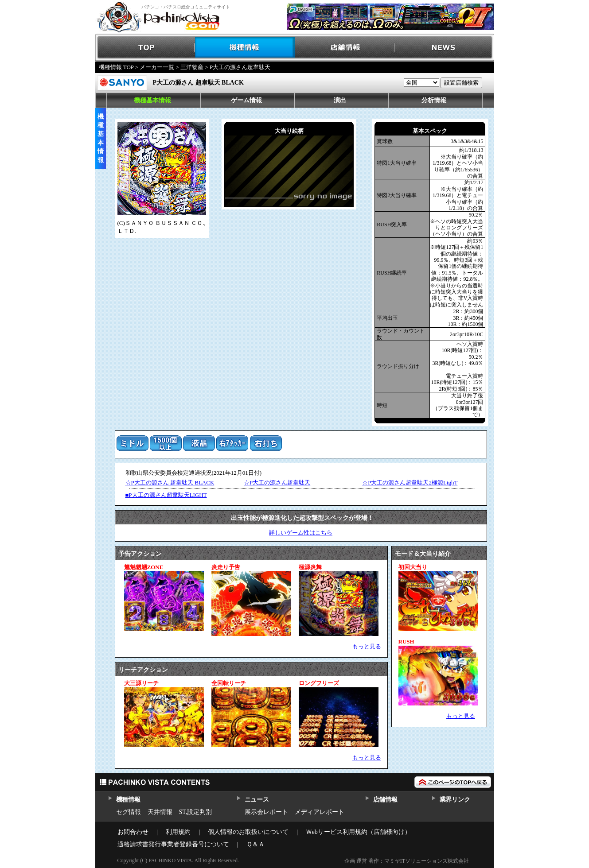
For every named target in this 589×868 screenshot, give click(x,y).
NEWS (444, 48)
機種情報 (245, 48)
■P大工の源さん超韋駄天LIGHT (166, 495)
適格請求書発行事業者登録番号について (173, 844)
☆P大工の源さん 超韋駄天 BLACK (170, 482)
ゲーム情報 (246, 100)
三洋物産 (192, 67)
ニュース (257, 800)
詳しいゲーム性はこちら (301, 533)
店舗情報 (345, 48)
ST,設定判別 (196, 812)
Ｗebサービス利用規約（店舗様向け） (358, 832)
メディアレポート (320, 812)
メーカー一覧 (157, 67)
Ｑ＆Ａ (255, 844)
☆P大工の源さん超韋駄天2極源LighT (410, 482)
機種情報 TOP (116, 67)
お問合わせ (133, 832)
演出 (340, 100)
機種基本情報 (152, 100)
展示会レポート (266, 812)
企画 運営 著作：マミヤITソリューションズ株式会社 (407, 861)
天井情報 (160, 812)
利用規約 (178, 832)
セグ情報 (129, 812)
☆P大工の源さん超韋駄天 (277, 482)
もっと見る (367, 646)
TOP (145, 48)
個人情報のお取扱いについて (248, 832)
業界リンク (455, 800)
